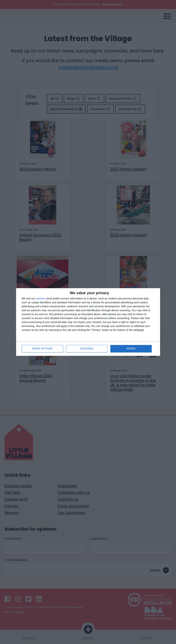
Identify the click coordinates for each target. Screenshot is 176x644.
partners (41, 298)
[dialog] (88, 322)
